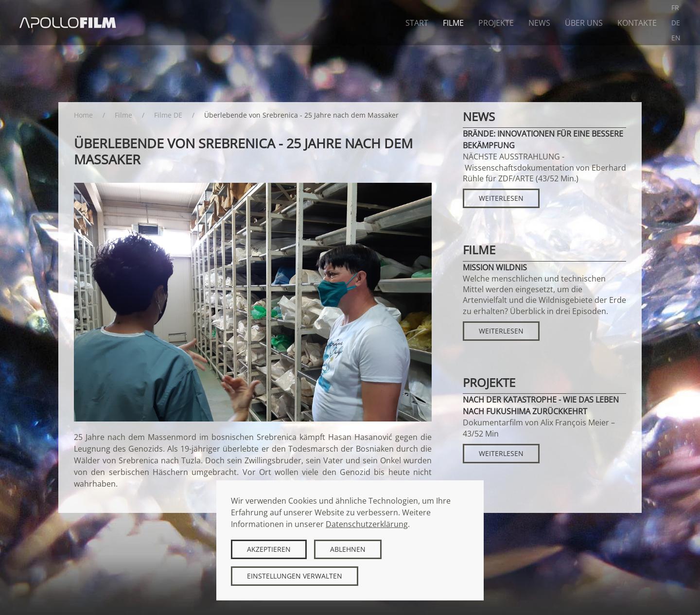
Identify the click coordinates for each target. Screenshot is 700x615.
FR (675, 8)
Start (417, 23)
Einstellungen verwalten (295, 576)
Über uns (584, 23)
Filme (453, 23)
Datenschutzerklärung (367, 524)
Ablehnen (348, 549)
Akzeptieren (269, 549)
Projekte (496, 23)
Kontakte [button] (637, 23)
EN (676, 38)
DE (676, 23)
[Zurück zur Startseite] (68, 23)
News (539, 23)
